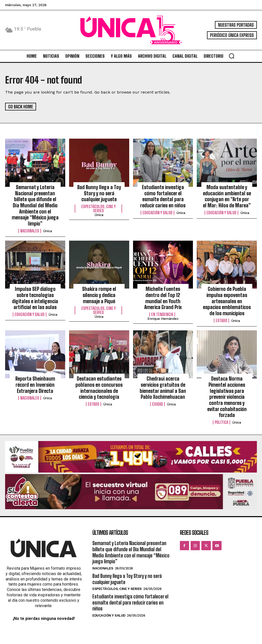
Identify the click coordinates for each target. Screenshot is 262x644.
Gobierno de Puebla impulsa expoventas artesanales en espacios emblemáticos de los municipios (227, 291)
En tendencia (162, 298)
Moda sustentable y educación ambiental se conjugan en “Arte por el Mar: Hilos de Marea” (227, 195)
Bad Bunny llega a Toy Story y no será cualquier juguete (99, 192)
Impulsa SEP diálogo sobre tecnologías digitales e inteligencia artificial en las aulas (35, 288)
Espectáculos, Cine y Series (99, 207)
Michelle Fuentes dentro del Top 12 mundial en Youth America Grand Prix (163, 285)
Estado (221, 309)
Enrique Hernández (163, 302)
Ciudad (157, 390)
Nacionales (30, 222)
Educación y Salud (157, 211)
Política (221, 396)
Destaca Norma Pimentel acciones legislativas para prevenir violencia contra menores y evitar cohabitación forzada (227, 377)
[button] (232, 56)
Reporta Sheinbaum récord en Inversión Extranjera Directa (35, 372)
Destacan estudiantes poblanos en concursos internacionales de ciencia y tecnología (99, 375)
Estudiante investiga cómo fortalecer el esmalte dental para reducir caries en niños (163, 195)
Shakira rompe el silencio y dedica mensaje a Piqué (99, 282)
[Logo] (131, 30)
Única (48, 222)
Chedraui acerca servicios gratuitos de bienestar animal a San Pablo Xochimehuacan (163, 375)
